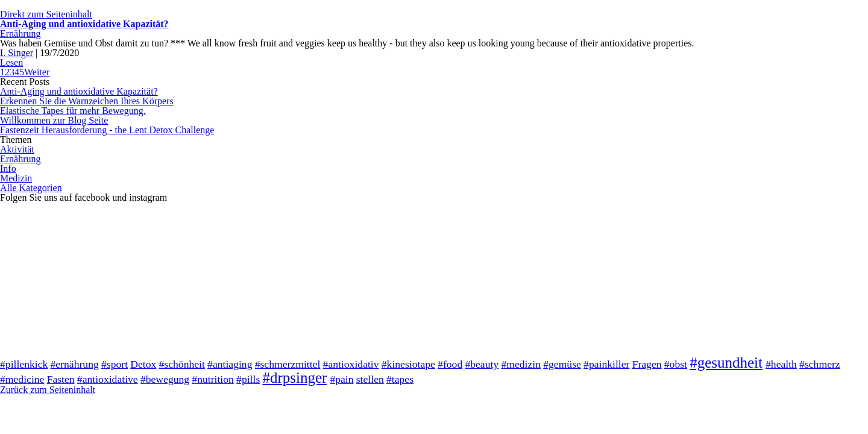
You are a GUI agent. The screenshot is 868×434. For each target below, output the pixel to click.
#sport (115, 364)
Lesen (11, 62)
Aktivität (17, 149)
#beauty (482, 364)
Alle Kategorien (31, 188)
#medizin (521, 364)
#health (781, 364)
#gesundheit (726, 363)
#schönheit (182, 364)
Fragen (647, 364)
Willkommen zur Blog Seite (54, 120)
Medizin (16, 178)
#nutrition (213, 379)
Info (8, 168)
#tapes (400, 379)
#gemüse (562, 364)
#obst (676, 364)
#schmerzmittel (288, 364)
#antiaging (230, 364)
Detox (143, 364)
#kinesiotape (408, 364)
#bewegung (165, 379)
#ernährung (75, 364)
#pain (341, 379)
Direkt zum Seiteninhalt (46, 14)
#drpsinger (294, 378)
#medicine (22, 379)
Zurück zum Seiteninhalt (48, 390)
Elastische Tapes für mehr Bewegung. (73, 111)
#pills (248, 379)
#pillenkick (24, 364)
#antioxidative (108, 379)
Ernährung (20, 33)
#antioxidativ (351, 364)
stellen (370, 379)
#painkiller (606, 364)
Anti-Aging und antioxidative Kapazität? (84, 24)
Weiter (37, 72)
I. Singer (17, 53)
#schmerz (820, 364)
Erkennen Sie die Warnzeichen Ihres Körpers (87, 101)
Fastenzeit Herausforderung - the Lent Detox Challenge (107, 130)
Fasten (61, 379)
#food (450, 364)
